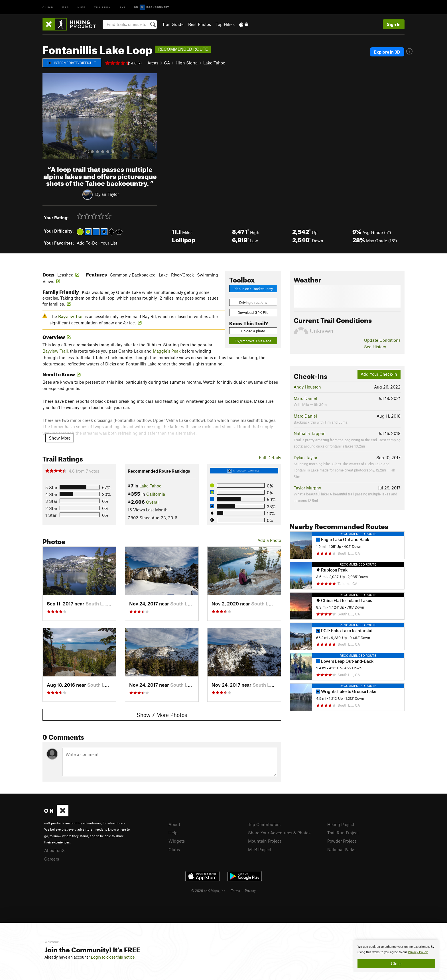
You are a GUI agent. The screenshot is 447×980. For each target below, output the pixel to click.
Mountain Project (265, 841)
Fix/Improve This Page (253, 341)
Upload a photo (253, 331)
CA (167, 63)
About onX (54, 850)
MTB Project (260, 849)
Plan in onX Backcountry (253, 289)
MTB (65, 7)
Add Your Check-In (379, 374)
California (156, 494)
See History (375, 347)
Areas (153, 63)
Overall (153, 502)
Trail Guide (173, 24)
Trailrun (102, 7)
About (174, 824)
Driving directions (253, 302)
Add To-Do (87, 243)
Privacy (250, 890)
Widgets (177, 841)
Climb (48, 7)
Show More (60, 438)
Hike (82, 7)
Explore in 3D (387, 52)
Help (173, 833)
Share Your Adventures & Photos (279, 833)
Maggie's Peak (167, 351)
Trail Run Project (343, 833)
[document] (396, 956)
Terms (235, 890)
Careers (52, 859)
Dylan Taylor (107, 194)
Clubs (174, 849)
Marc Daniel (305, 398)
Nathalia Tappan (310, 433)
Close (396, 963)
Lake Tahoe (214, 63)
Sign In (394, 24)
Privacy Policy (418, 952)
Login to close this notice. (113, 957)
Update (382, 340)
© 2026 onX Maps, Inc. (209, 890)
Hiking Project (341, 824)
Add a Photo (269, 540)
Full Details (270, 458)
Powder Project (342, 841)
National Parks (341, 849)
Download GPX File (253, 312)
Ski (122, 7)
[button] (48, 116)
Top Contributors (264, 824)
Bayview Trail (71, 316)
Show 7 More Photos (162, 715)
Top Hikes (225, 24)
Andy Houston (307, 387)
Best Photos (200, 24)
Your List (109, 243)
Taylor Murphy (307, 488)
